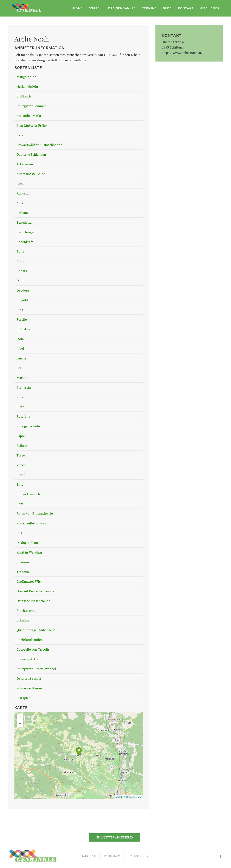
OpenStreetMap (134, 797)
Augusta (23, 193)
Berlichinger (25, 232)
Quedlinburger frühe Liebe (36, 630)
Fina (20, 310)
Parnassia (24, 387)
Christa (22, 271)
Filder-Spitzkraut (29, 659)
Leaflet (118, 797)
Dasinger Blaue (28, 543)
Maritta (22, 378)
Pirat (20, 407)
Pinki (20, 397)
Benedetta (24, 222)
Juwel (21, 504)
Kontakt (186, 8)
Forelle (22, 319)
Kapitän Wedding (29, 552)
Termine (149, 8)
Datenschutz (139, 856)
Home (78, 8)
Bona (20, 251)
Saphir (21, 436)
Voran (21, 465)
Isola (20, 339)
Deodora (23, 290)
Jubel (20, 349)
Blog (167, 8)
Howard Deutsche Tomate (35, 591)
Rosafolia (23, 416)
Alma (20, 184)
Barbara (22, 213)
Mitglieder (210, 8)
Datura (21, 281)
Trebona (23, 572)
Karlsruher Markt (29, 116)
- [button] (20, 724)
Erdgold (22, 300)
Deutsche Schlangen (31, 154)
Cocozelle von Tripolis (33, 649)
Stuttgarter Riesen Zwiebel (36, 669)
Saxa (20, 135)
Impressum (112, 856)
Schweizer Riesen (29, 688)
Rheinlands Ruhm (30, 640)
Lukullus (23, 620)
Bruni (21, 475)
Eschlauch (24, 96)
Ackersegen (25, 164)
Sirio (20, 484)
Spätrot (22, 446)
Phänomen (25, 562)
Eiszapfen (24, 698)
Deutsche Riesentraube (33, 601)
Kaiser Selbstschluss (31, 523)
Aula (20, 203)
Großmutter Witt (29, 581)
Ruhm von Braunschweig (35, 513)
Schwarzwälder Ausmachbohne (39, 145)
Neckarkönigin (27, 87)
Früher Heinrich (28, 494)
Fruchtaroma (26, 611)
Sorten (95, 8)
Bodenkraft (25, 242)
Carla (20, 261)
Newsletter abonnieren (115, 837)
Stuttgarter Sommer (31, 106)
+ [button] (20, 717)
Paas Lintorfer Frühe (32, 125)
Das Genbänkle (122, 8)
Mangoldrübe (26, 77)
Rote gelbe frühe (28, 426)
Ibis (19, 533)
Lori (20, 368)
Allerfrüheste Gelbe (31, 174)
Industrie (23, 329)
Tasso (21, 455)
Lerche (21, 358)
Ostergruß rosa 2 (29, 678)
